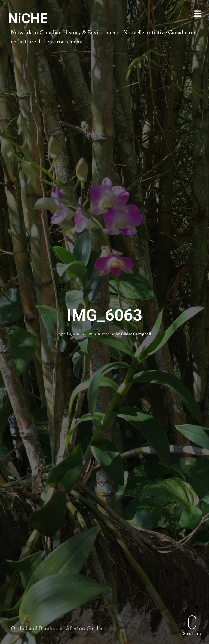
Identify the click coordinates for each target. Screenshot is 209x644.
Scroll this (192, 626)
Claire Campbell (136, 334)
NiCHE (28, 18)
